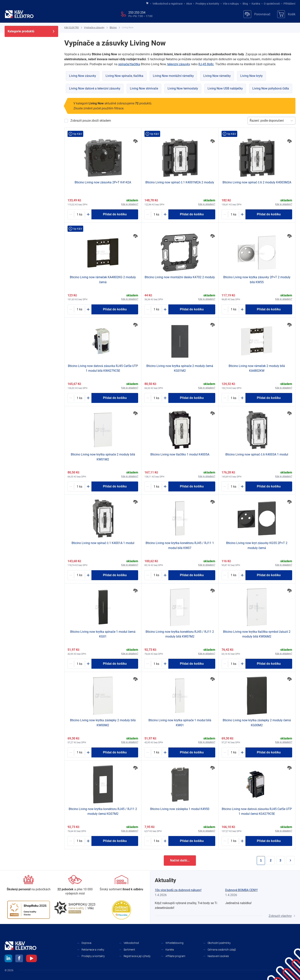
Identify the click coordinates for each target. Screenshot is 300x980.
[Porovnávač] (257, 14)
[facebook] (19, 959)
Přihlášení (288, 4)
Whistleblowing (174, 943)
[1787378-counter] (156, 309)
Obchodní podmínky (219, 943)
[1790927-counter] (234, 309)
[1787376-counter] (79, 664)
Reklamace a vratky (93, 950)
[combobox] (250, 121)
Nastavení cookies (218, 956)
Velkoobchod (131, 943)
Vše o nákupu (231, 4)
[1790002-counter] (234, 486)
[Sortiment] (121, 883)
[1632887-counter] (234, 214)
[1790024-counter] (234, 841)
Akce (189, 4)
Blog (245, 4)
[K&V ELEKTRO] (19, 14)
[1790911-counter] (156, 752)
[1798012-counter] (156, 575)
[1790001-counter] (156, 214)
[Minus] (71, 214)
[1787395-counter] (79, 214)
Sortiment (129, 950)
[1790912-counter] (79, 486)
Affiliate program (175, 956)
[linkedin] (8, 959)
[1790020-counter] (156, 398)
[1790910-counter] (79, 752)
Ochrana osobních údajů (222, 950)
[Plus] (88, 214)
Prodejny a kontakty (207, 4)
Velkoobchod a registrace (168, 4)
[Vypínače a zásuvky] (94, 28)
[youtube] (31, 959)
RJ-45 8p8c (206, 64)
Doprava (86, 943)
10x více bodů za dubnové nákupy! (178, 890)
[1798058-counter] (79, 398)
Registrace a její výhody (137, 956)
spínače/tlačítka (129, 64)
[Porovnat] (136, 142)
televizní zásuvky (179, 64)
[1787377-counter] (79, 309)
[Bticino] (113, 28)
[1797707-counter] (234, 752)
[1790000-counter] (79, 575)
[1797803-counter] (234, 575)
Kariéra (256, 4)
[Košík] (286, 14)
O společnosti (272, 4)
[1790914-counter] (156, 664)
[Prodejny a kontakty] (75, 885)
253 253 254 (137, 13)
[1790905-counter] (234, 398)
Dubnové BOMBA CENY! (241, 890)
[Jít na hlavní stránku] (147, 3)
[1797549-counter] (156, 486)
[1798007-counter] (234, 664)
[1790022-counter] (79, 841)
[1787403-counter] (156, 841)
